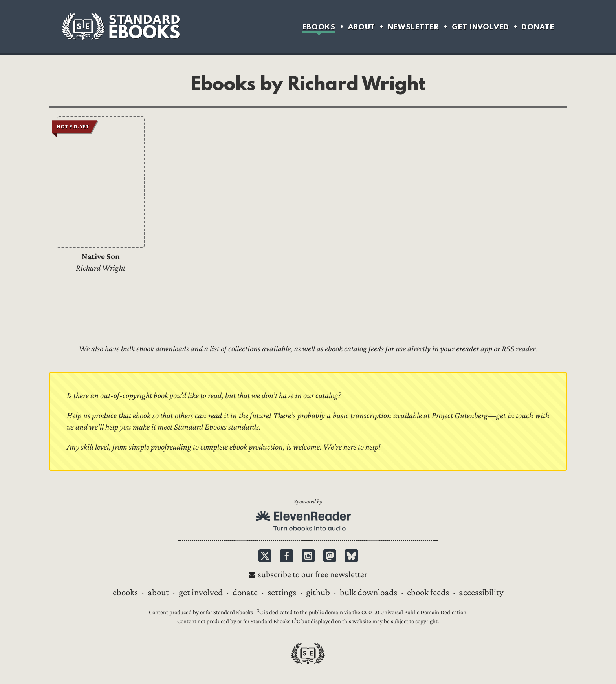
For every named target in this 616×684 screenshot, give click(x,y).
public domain (326, 612)
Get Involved (480, 27)
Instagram (308, 556)
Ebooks (319, 27)
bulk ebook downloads (155, 349)
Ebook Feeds (428, 593)
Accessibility (481, 593)
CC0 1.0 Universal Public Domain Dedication (414, 612)
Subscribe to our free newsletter (313, 575)
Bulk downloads (368, 593)
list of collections (235, 349)
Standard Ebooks (121, 27)
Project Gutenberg (460, 416)
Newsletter (413, 27)
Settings (282, 593)
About (362, 27)
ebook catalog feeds (354, 349)
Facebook (287, 556)
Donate (538, 27)
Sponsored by (308, 502)
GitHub (318, 593)
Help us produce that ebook (109, 416)
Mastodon (330, 556)
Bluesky (351, 556)
